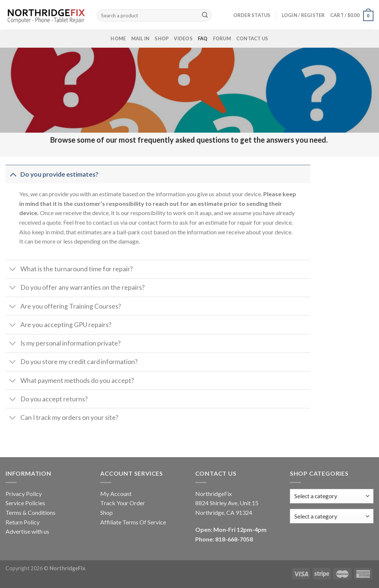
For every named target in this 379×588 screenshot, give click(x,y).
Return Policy (23, 522)
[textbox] (316, 516)
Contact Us (252, 38)
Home (118, 38)
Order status (252, 15)
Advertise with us (27, 531)
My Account (116, 494)
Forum (222, 38)
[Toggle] (13, 174)
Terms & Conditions (31, 512)
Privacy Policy (24, 494)
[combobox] (332, 516)
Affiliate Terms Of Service (133, 522)
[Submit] (205, 16)
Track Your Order (123, 503)
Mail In (141, 38)
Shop (162, 38)
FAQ (203, 38)
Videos (183, 38)
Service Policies (25, 503)
